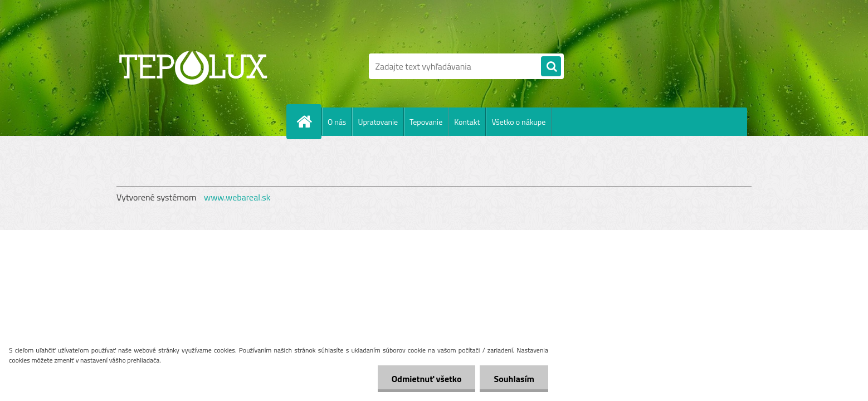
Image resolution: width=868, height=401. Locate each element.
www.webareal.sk (237, 197)
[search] (551, 67)
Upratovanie (378, 122)
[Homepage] (309, 121)
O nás (337, 122)
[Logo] (193, 66)
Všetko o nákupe (518, 122)
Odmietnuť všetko (427, 379)
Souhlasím (514, 379)
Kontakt (467, 122)
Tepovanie (426, 122)
